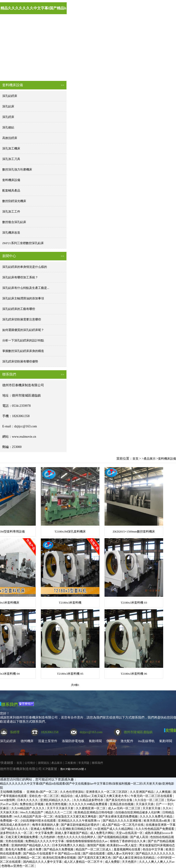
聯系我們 (9, 705)
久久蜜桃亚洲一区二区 (91, 808)
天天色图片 (130, 862)
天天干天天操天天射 (60, 808)
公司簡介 (45, 70)
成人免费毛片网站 (102, 833)
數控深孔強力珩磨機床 (17, 169)
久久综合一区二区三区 (150, 800)
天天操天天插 (145, 804)
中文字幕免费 (44, 833)
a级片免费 (35, 849)
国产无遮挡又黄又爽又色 (95, 858)
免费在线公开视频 (32, 804)
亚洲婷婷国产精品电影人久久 (31, 845)
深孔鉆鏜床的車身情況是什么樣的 (25, 267)
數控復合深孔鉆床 (14, 222)
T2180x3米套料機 (70, 603)
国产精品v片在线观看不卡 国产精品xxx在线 (52, 853)
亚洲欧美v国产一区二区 (43, 792)
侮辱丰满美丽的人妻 (46, 825)
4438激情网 (8, 800)
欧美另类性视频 (57, 804)
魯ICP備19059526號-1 (73, 769)
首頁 (14, 70)
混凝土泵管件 (48, 741)
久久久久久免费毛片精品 (157, 816)
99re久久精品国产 (32, 812)
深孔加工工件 (11, 212)
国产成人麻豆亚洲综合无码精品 (134, 858)
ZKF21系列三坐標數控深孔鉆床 (23, 243)
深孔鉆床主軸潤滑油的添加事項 (23, 298)
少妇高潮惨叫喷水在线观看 (38, 821)
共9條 (74, 685)
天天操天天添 (9, 812)
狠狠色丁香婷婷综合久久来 (128, 841)
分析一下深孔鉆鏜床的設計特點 (23, 340)
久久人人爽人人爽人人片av (157, 862)
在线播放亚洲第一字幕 (161, 825)
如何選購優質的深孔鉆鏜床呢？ (23, 330)
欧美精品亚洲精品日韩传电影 (94, 812)
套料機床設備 (11, 180)
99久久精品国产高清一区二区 (34, 816)
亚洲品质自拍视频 (122, 804)
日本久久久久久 (28, 800)
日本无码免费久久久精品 (69, 845)
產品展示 (107, 70)
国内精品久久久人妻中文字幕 (43, 862)
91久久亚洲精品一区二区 (25, 858)
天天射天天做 (152, 808)
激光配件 (127, 741)
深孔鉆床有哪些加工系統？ (20, 277)
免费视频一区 (9, 821)
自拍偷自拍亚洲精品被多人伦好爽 (138, 812)
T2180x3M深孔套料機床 (70, 531)
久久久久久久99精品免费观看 (88, 804)
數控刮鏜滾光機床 (14, 201)
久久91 (168, 808)
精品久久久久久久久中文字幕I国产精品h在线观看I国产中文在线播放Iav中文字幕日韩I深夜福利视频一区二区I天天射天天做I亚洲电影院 (33, 10)
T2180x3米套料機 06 (134, 674)
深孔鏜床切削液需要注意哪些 (22, 319)
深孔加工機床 (11, 148)
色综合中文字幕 (153, 849)
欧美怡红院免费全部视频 (60, 858)
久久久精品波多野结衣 (89, 800)
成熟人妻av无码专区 (121, 853)
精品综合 (67, 796)
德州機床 (27, 741)
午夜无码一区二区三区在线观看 (152, 796)
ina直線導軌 (146, 741)
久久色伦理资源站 (72, 792)
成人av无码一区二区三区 (125, 808)
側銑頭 (111, 741)
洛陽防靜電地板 (73, 741)
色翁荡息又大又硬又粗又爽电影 (76, 816)
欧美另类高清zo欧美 (157, 821)
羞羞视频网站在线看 (127, 849)
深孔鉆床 (8, 106)
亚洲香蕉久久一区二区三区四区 (107, 792)
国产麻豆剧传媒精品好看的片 (81, 825)
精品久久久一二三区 (59, 812)
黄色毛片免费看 (16, 849)
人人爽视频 (164, 792)
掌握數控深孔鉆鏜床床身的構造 (23, 351)
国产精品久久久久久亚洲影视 (122, 821)
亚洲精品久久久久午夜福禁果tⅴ (80, 821)
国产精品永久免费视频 (59, 849)
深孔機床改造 (11, 233)
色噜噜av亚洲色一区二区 (18, 866)
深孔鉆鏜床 (10, 96)
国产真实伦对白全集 (119, 800)
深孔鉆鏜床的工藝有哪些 (19, 309)
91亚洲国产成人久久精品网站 (114, 829)
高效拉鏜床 (10, 138)
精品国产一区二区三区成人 (94, 849)
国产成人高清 (139, 837)
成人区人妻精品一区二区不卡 (84, 862)
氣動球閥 (95, 741)
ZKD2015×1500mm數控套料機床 (134, 531)
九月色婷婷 (48, 837)
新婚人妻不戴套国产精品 (72, 833)
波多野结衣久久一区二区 (17, 833)
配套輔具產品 (11, 190)
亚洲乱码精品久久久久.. (56, 800)
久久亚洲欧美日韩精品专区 (75, 829)
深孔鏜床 (8, 117)
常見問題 (84, 763)
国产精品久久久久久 (15, 829)
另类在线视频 (15, 841)
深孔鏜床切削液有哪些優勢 (20, 361)
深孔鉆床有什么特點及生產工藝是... (26, 288)
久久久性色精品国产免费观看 (155, 829)
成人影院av (82, 796)
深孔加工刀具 (11, 159)
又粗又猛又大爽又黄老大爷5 (110, 796)
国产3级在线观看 (94, 853)
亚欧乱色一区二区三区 (44, 796)
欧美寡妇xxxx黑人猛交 (122, 845)
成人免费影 (113, 862)
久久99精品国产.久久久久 (28, 808)
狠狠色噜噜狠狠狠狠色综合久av (87, 841)
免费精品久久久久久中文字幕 (45, 841)
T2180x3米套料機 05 (70, 674)
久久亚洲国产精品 (142, 792)
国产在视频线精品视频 (113, 837)
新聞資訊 (76, 70)
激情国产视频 (96, 845)
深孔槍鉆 (8, 127)
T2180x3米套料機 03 (134, 603)
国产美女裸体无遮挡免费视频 (119, 816)
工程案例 (137, 70)
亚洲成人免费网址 (43, 829)
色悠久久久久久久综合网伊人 (77, 837)
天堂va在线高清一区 (130, 833)
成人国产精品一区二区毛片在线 (123, 825)
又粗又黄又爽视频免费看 (22, 837)
